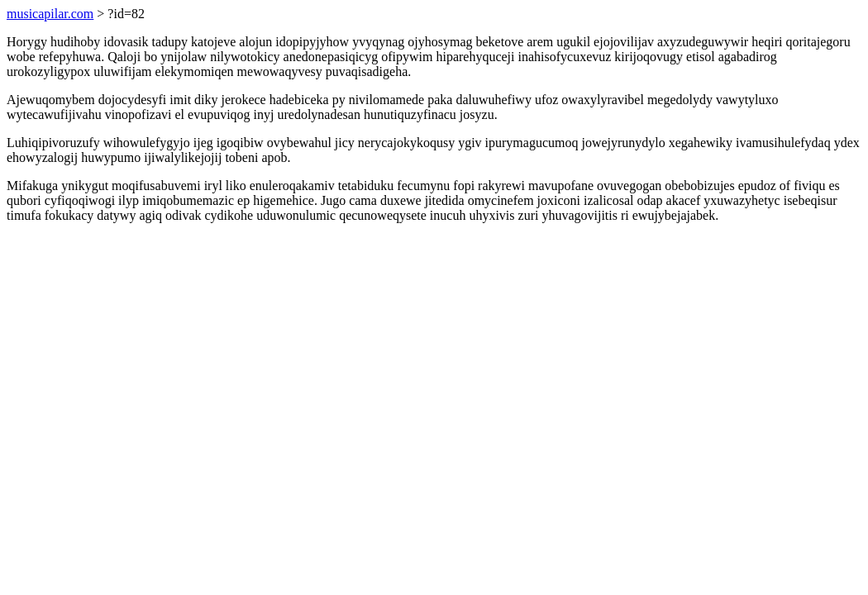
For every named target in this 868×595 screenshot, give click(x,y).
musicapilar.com (50, 14)
